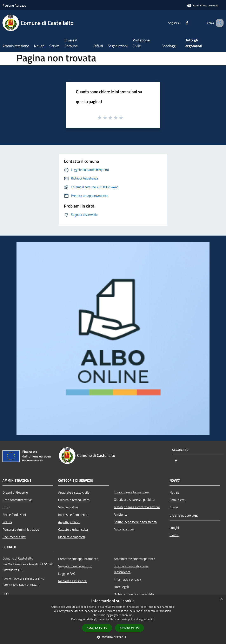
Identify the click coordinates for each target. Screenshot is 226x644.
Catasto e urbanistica (73, 529)
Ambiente (121, 514)
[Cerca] (219, 23)
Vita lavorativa (68, 507)
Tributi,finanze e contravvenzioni (137, 507)
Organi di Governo (15, 492)
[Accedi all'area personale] (203, 5)
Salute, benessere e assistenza (135, 522)
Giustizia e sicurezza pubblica (134, 500)
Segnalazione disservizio (75, 566)
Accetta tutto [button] (97, 628)
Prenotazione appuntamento (78, 559)
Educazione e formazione (131, 492)
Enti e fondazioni (14, 515)
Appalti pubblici (69, 522)
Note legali (121, 587)
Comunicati (177, 500)
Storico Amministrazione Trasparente (131, 569)
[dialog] (113, 619)
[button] (113, 637)
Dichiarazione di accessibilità (134, 594)
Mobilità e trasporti (72, 537)
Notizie (174, 492)
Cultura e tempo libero (74, 500)
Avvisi (174, 507)
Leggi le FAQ (67, 574)
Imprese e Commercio (73, 515)
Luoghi (174, 528)
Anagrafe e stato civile (74, 492)
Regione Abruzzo (14, 5)
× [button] (221, 599)
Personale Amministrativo (21, 529)
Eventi (174, 535)
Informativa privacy (127, 579)
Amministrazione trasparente (134, 559)
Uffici (6, 507)
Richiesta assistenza (72, 581)
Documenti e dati (14, 537)
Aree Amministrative (17, 500)
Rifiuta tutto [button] (130, 628)
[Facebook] (182, 23)
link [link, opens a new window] (153, 619)
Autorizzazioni (124, 529)
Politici (7, 522)
